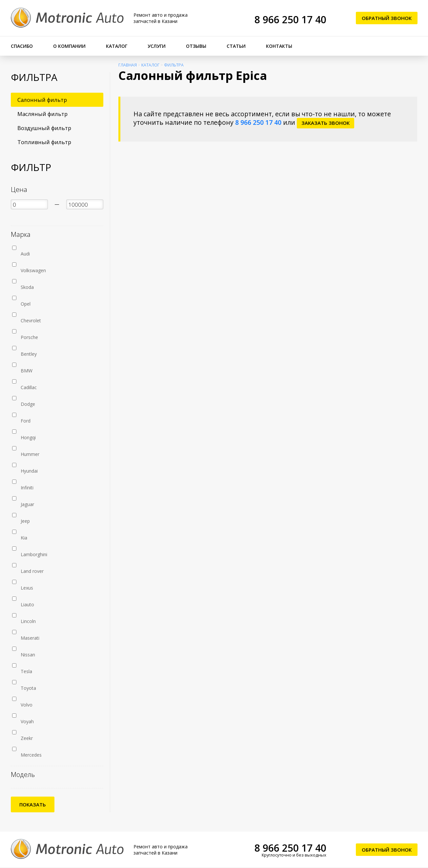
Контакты (279, 46)
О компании (69, 46)
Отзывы (196, 46)
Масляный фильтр (42, 114)
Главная (128, 65)
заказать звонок (326, 123)
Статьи (236, 46)
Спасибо (22, 46)
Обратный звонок (387, 18)
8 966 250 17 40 (290, 19)
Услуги (157, 46)
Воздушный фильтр (44, 128)
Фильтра (174, 65)
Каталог (117, 46)
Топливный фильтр (44, 142)
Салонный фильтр (42, 100)
